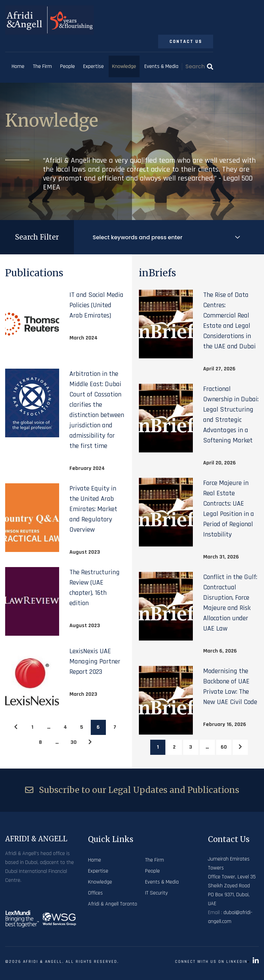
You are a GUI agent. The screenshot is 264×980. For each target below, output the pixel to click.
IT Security (156, 893)
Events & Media (161, 66)
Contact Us (186, 42)
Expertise (93, 66)
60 (224, 747)
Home (18, 66)
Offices (95, 893)
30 (74, 742)
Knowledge (124, 66)
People (68, 66)
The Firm (42, 66)
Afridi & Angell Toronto (113, 904)
